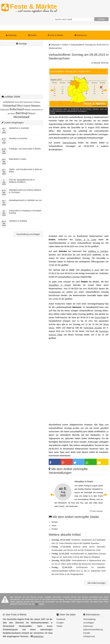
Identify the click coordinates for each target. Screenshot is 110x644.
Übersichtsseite (69, 143)
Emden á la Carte (86, 240)
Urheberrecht (89, 636)
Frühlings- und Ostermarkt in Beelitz (25, 149)
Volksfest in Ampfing (18, 221)
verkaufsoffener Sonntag (69, 277)
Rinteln (55, 522)
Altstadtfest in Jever (90, 270)
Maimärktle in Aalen (18, 159)
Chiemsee (5, 110)
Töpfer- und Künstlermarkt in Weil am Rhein (25, 170)
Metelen (36, 106)
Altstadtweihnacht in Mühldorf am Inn (25, 200)
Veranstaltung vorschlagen (28, 234)
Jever (54, 526)
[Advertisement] (21, 73)
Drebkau (37, 102)
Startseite (11, 35)
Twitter (59, 626)
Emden (55, 529)
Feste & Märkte (33, 8)
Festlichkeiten (55, 292)
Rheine (27, 110)
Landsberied (8, 102)
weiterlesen (38, 636)
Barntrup (22, 113)
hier (37, 604)
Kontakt (87, 633)
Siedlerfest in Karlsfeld (19, 128)
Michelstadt (21, 117)
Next (105, 90)
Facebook (61, 619)
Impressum (81, 35)
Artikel (32, 35)
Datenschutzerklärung (93, 630)
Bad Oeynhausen (26, 102)
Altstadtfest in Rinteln (60, 285)
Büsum (32, 113)
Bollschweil (17, 109)
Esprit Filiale (100, 317)
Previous (52, 90)
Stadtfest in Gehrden (98, 251)
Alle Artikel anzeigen (97, 583)
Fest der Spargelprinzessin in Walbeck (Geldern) (22, 181)
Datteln (27, 106)
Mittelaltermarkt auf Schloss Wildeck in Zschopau (25, 191)
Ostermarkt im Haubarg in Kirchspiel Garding (25, 212)
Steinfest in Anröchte (18, 138)
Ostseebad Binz (13, 106)
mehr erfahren (96, 511)
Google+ (60, 623)
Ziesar (17, 102)
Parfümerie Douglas (93, 328)
